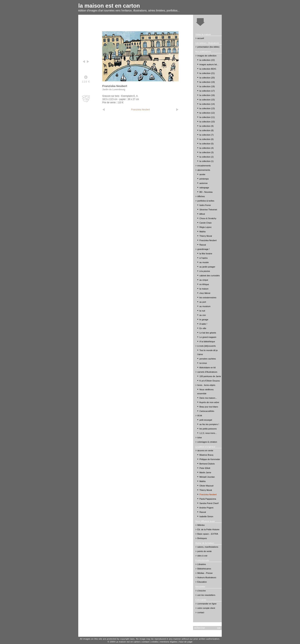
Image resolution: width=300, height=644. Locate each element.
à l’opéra (203, 258)
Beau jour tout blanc (209, 407)
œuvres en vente (205, 450)
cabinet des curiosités (210, 276)
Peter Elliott (205, 468)
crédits (155, 642)
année (202, 174)
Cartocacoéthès (207, 411)
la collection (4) (206, 148)
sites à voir (203, 556)
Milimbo (201, 525)
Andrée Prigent (206, 508)
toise (200, 437)
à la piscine (205, 271)
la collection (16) (207, 95)
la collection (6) (206, 139)
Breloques (202, 538)
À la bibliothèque (207, 342)
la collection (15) (207, 100)
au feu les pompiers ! (209, 424)
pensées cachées (208, 359)
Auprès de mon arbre (209, 402)
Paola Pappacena (208, 499)
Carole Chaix (205, 223)
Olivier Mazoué (206, 486)
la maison (204, 289)
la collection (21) (207, 73)
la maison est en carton (109, 6)
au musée (204, 262)
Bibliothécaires (204, 569)
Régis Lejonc (205, 227)
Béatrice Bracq (206, 455)
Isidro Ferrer (205, 205)
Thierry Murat (206, 236)
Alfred (202, 214)
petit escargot (206, 420)
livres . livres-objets (206, 385)
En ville (203, 328)
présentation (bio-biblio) (208, 47)
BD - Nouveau (206, 192)
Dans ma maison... (208, 398)
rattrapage (204, 188)
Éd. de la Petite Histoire (208, 529)
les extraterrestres (208, 298)
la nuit (202, 311)
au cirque (204, 280)
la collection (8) (206, 130)
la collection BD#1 (208, 69)
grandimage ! (204, 249)
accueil (201, 38)
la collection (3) (206, 152)
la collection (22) (207, 60)
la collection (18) (207, 86)
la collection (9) (206, 126)
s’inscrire (202, 591)
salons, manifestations (208, 547)
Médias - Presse (205, 573)
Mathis (202, 232)
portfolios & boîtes (206, 201)
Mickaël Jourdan (207, 477)
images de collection (207, 56)
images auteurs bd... (209, 64)
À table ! (203, 324)
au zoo (203, 315)
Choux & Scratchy (208, 218)
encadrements (204, 166)
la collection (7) (206, 135)
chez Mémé (205, 293)
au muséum (205, 306)
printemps (204, 179)
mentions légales (169, 642)
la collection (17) (207, 91)
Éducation (202, 582)
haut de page (186, 642)
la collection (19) (207, 82)
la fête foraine (206, 254)
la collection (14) (207, 104)
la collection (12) (207, 113)
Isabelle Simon (206, 516)
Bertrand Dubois (207, 464)
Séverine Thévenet (208, 210)
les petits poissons (208, 429)
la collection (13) (207, 108)
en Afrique (204, 284)
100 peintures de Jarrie (210, 376)
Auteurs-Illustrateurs (207, 577)
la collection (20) (207, 78)
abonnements (204, 170)
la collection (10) (207, 122)
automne (203, 183)
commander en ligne (207, 604)
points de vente (205, 551)
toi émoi (203, 363)
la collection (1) (206, 161)
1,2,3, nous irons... (208, 433)
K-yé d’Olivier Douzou (210, 381)
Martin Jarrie (205, 472)
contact (201, 612)
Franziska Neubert (140, 110)
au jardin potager (207, 267)
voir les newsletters (206, 595)
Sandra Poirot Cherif (209, 503)
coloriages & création (207, 442)
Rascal (203, 245)
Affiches (201, 196)
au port (203, 302)
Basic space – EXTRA (208, 534)
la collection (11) (207, 117)
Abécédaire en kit (207, 368)
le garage (204, 320)
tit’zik (200, 416)
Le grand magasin (208, 337)
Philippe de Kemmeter (210, 459)
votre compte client (206, 608)
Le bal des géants (208, 333)
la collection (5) (206, 144)
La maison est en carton (128, 642)
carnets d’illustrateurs (207, 372)
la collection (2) (206, 157)
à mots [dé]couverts (207, 346)
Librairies (202, 564)
